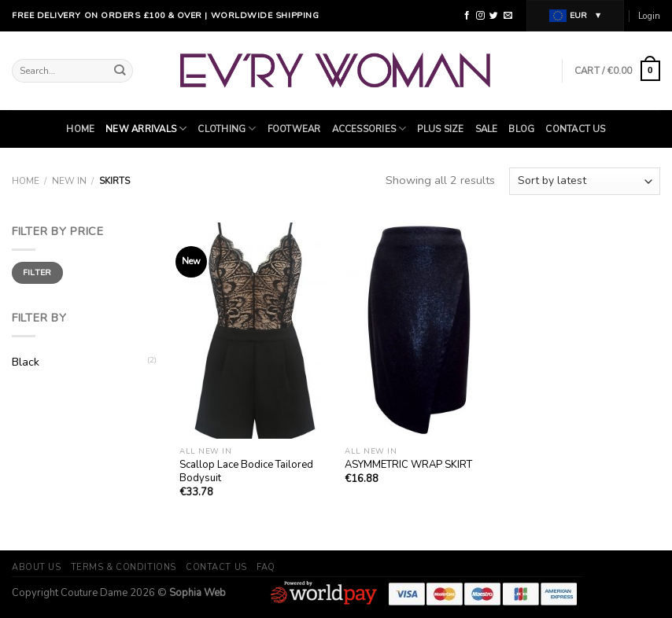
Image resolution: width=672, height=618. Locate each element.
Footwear (294, 129)
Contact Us (575, 129)
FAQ (266, 567)
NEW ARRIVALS (146, 129)
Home (80, 129)
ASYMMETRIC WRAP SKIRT (408, 465)
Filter (37, 272)
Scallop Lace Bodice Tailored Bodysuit (246, 472)
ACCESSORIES (369, 129)
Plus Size (440, 129)
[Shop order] (585, 181)
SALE (487, 129)
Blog (521, 129)
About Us (36, 567)
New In (69, 181)
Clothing (227, 129)
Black (26, 362)
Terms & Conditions (124, 567)
